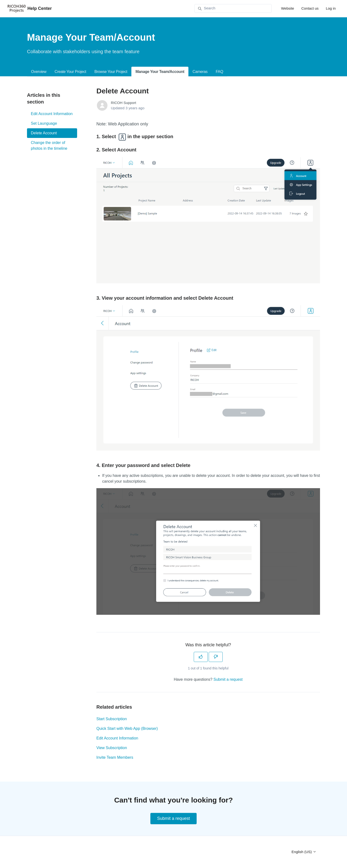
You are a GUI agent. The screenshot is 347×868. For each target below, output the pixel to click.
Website (287, 8)
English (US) (304, 852)
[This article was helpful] (201, 657)
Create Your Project (70, 72)
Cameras (200, 72)
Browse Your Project (111, 72)
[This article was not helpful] (216, 657)
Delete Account (44, 133)
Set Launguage (44, 123)
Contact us (310, 8)
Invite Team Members (115, 757)
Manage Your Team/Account (160, 72)
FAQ (219, 72)
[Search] (233, 8)
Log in (331, 8)
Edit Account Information (117, 738)
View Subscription (112, 748)
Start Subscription (112, 719)
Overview (39, 72)
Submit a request (228, 679)
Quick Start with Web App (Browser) (127, 729)
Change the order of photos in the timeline (49, 146)
